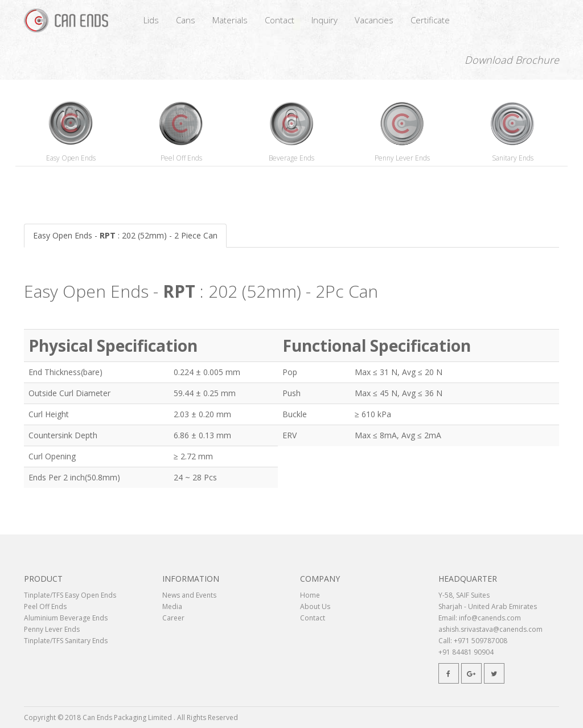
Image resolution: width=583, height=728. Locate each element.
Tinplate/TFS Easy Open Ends (70, 595)
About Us (315, 606)
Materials (230, 20)
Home (310, 595)
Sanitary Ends (513, 158)
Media (172, 606)
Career (173, 618)
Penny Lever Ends (402, 158)
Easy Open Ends (71, 158)
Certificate (430, 20)
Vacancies (374, 20)
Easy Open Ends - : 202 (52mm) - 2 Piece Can (125, 235)
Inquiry (325, 20)
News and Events (189, 595)
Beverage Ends (291, 158)
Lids (151, 20)
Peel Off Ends (181, 158)
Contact (280, 20)
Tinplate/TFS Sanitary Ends (66, 641)
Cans (186, 20)
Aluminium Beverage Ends (66, 618)
